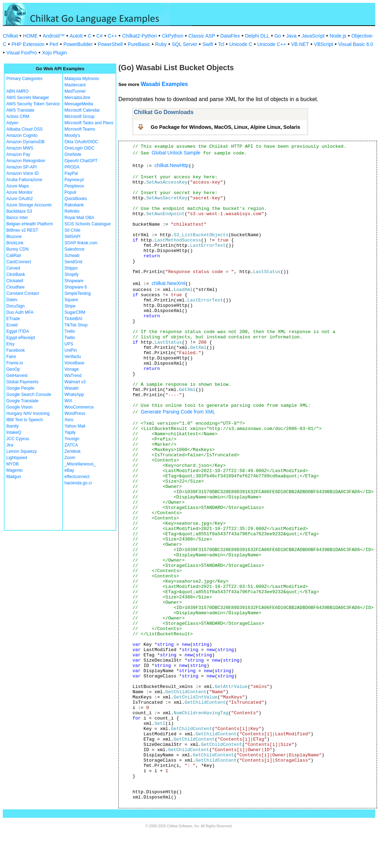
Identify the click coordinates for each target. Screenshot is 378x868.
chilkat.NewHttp (172, 165)
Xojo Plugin (54, 53)
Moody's (72, 135)
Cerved (13, 268)
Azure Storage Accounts (29, 205)
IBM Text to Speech (25, 420)
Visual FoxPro (22, 53)
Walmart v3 (75, 382)
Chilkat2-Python (140, 36)
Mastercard (75, 85)
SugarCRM (75, 312)
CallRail (14, 256)
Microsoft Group (80, 117)
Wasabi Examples (164, 84)
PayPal (71, 173)
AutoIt (76, 36)
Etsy (10, 344)
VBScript (324, 44)
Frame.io (15, 363)
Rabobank (74, 205)
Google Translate (22, 401)
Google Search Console (29, 395)
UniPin (71, 350)
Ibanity (12, 426)
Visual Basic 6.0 (356, 44)
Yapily (70, 432)
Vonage (72, 369)
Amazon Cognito (22, 135)
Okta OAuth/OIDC (82, 142)
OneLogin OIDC (80, 148)
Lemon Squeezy (22, 451)
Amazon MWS (20, 148)
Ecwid (12, 325)
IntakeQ (14, 432)
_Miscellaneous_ (80, 464)
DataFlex (230, 36)
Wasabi (72, 388)
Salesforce (75, 249)
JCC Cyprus (18, 439)
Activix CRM (18, 117)
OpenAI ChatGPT (81, 161)
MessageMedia (79, 104)
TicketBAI (74, 319)
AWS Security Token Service (33, 104)
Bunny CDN (17, 249)
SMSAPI (73, 237)
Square (71, 300)
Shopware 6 (76, 287)
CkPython (173, 36)
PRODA (72, 167)
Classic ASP (202, 36)
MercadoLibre (77, 98)
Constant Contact (23, 293)
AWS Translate (20, 110)
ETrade (13, 319)
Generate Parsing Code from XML (178, 412)
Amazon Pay (18, 154)
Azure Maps (18, 186)
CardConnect (19, 262)
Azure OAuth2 (19, 199)
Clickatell (15, 281)
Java (291, 36)
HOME (30, 36)
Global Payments (22, 382)
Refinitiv (72, 211)
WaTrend (73, 376)
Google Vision (19, 407)
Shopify (72, 274)
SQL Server (185, 44)
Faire (11, 357)
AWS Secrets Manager (28, 98)
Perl (54, 44)
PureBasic (139, 44)
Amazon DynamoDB (25, 142)
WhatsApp (74, 395)
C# (99, 36)
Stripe (70, 306)
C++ (112, 36)
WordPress (75, 413)
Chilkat (10, 36)
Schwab (72, 256)
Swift (208, 44)
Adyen (12, 123)
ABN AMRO (17, 91)
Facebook (16, 350)
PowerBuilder (78, 44)
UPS (69, 344)
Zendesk (73, 451)
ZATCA (71, 445)
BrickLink (15, 243)
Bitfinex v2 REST (22, 230)
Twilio (70, 338)
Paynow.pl (74, 180)
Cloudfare (15, 287)
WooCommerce (79, 407)
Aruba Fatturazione (24, 180)
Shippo (71, 268)
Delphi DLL (257, 36)
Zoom (70, 458)
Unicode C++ (272, 44)
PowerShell (110, 44)
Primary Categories (24, 79)
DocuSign (15, 306)
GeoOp (13, 369)
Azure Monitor (19, 192)
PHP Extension (28, 44)
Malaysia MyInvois (82, 79)
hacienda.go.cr (79, 483)
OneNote (73, 154)
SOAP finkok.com (81, 243)
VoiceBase (75, 363)
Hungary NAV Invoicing (28, 413)
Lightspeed (17, 458)
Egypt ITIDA (18, 331)
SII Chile (73, 230)
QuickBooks (76, 199)
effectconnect (77, 477)
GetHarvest (17, 376)
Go (278, 36)
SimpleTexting (78, 293)
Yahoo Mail (75, 426)
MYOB (12, 464)
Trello (70, 331)
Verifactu (73, 357)
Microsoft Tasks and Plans (89, 123)
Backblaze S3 (19, 211)
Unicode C (241, 44)
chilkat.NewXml (169, 283)
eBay (69, 470)
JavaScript (313, 36)
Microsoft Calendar (82, 110)
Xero (69, 420)
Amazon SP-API (22, 167)
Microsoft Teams (80, 129)
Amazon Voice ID (22, 173)
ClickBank (16, 274)
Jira (10, 445)
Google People (20, 388)
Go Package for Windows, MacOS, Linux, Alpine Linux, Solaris (226, 127)
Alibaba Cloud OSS (24, 129)
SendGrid (74, 262)
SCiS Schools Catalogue (88, 224)
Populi (70, 192)
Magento (15, 470)
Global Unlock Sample (176, 153)
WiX (69, 401)
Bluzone (14, 237)
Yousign (72, 439)
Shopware (74, 281)
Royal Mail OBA (80, 218)
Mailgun (14, 477)
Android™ (54, 36)
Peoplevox (74, 186)
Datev (12, 300)
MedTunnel (75, 91)
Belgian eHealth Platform (30, 224)
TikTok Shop (76, 325)
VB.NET (300, 44)
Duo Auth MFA (20, 312)
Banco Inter (17, 218)
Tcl (221, 44)
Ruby (161, 44)
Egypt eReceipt (21, 338)
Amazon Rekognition (26, 161)
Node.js (338, 36)
